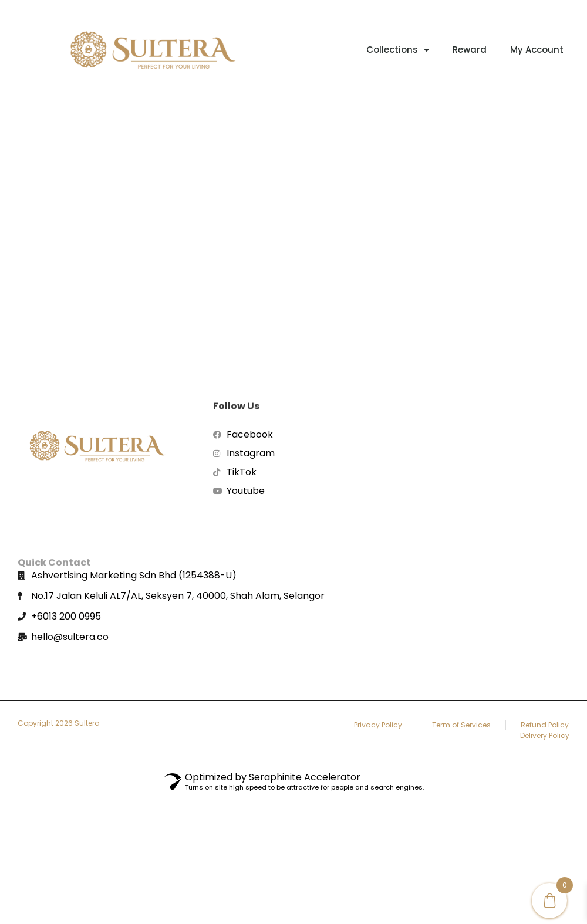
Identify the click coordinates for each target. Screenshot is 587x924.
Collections (398, 50)
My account (537, 50)
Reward (470, 50)
